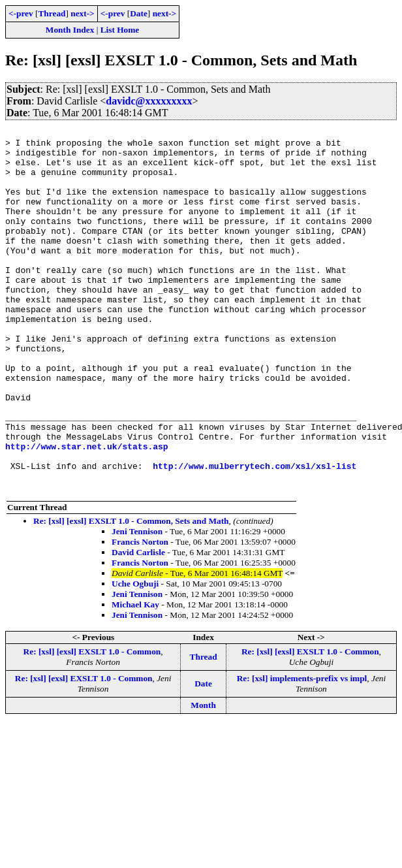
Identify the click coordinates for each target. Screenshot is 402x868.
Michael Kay (135, 677)
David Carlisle (138, 625)
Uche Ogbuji (135, 656)
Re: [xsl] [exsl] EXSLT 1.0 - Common (92, 724)
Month (203, 778)
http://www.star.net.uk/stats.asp (87, 511)
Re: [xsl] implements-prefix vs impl (302, 751)
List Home (120, 30)
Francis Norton (140, 614)
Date (139, 13)
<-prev (21, 13)
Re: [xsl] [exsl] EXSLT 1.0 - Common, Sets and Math (131, 593)
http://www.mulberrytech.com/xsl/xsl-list (255, 534)
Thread (52, 13)
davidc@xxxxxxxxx (149, 101)
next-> (82, 13)
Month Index (70, 30)
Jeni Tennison (137, 604)
